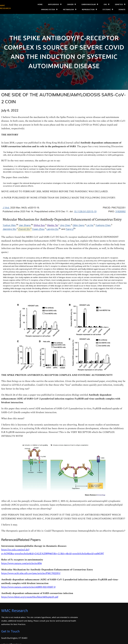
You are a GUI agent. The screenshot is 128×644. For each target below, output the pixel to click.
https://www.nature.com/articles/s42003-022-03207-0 (28, 588)
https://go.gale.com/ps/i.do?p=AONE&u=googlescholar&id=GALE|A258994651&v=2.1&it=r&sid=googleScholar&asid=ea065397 (53, 553)
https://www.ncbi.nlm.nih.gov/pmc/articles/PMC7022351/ (31, 575)
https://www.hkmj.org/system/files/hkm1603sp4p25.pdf (30, 598)
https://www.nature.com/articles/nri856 (21, 565)
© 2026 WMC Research (12, 640)
